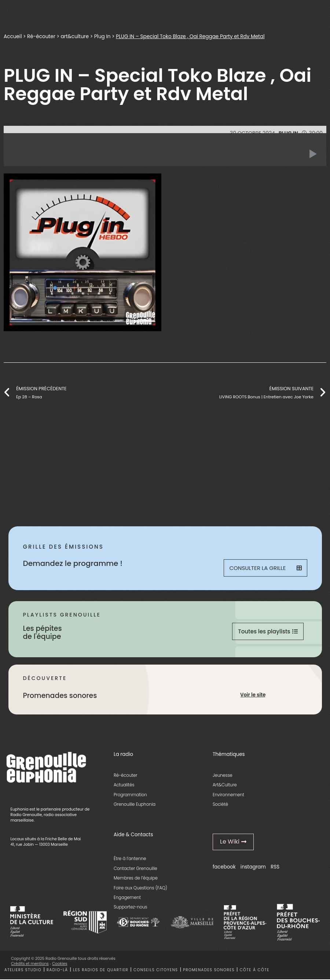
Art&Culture (225, 785)
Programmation (130, 795)
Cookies (60, 964)
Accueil (13, 36)
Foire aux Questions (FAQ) (140, 888)
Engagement (127, 897)
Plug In (104, 36)
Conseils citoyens (156, 970)
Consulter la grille (265, 568)
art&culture (76, 36)
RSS (275, 867)
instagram (253, 867)
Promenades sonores (209, 970)
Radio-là (57, 970)
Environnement (228, 795)
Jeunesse (223, 775)
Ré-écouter (42, 36)
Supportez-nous (130, 907)
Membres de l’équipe (136, 878)
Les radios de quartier (101, 970)
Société (220, 804)
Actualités (124, 785)
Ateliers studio (23, 970)
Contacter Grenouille (135, 869)
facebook (224, 867)
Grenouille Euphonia (135, 804)
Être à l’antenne (130, 859)
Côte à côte (255, 970)
